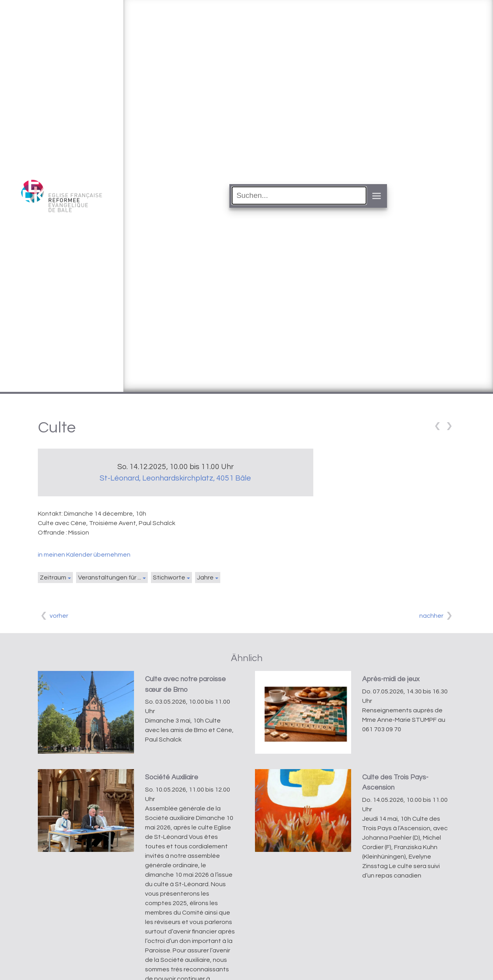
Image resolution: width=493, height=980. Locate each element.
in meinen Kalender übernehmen (84, 555)
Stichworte (169, 578)
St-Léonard (175, 478)
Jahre (205, 578)
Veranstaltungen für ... (110, 578)
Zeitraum (53, 578)
